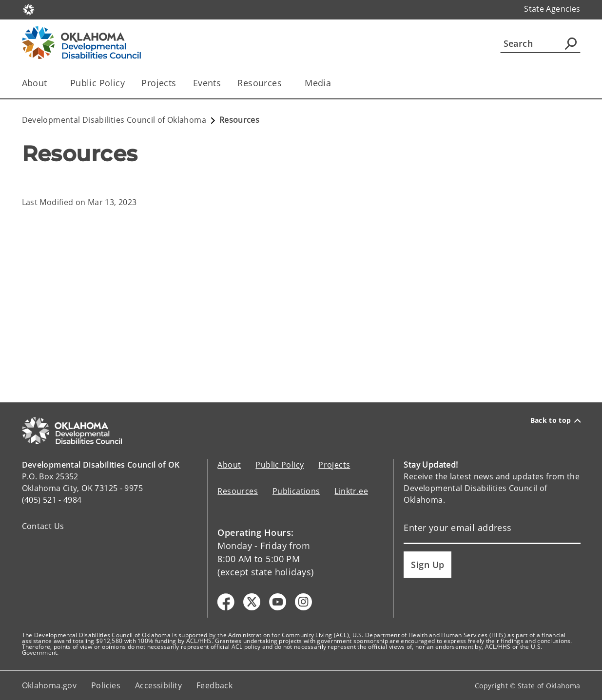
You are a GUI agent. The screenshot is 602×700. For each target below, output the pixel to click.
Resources (237, 491)
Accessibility (158, 685)
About (229, 465)
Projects (159, 83)
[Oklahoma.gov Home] (29, 9)
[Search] (540, 43)
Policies (106, 685)
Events (207, 83)
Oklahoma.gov (49, 685)
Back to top (555, 420)
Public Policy (98, 83)
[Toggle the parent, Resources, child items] (285, 83)
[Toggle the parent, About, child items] (50, 83)
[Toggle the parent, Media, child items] (334, 83)
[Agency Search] (571, 43)
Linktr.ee (351, 491)
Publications (296, 491)
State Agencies (552, 9)
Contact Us (43, 526)
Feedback (214, 685)
